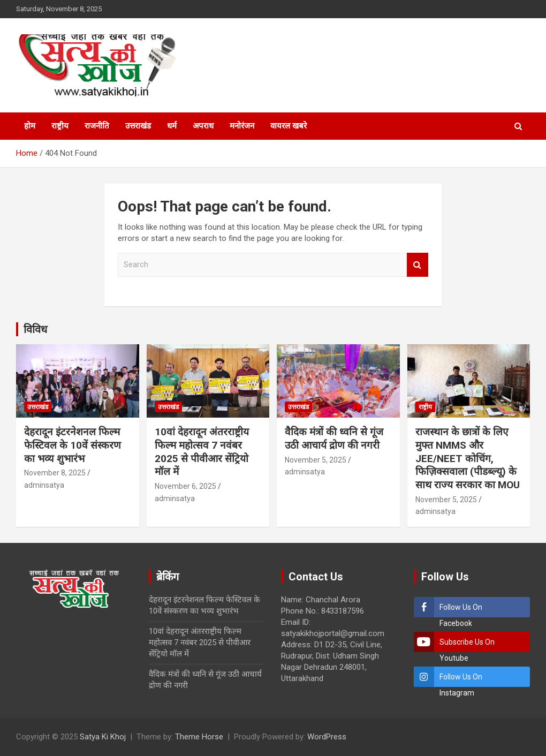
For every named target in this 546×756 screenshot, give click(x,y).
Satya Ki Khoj (103, 737)
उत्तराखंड (138, 126)
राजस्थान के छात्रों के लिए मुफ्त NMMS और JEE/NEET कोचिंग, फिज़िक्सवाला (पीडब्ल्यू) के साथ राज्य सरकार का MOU (468, 458)
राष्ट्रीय (60, 126)
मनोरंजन (242, 126)
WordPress (327, 737)
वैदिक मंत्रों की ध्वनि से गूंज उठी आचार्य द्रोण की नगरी (334, 439)
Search (418, 265)
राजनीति (97, 126)
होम (30, 126)
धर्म (172, 126)
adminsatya (44, 485)
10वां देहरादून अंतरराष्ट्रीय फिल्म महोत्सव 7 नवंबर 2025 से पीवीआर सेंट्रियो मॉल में (202, 452)
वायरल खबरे (289, 126)
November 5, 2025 (316, 460)
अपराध (203, 126)
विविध (35, 329)
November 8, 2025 (55, 473)
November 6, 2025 (185, 486)
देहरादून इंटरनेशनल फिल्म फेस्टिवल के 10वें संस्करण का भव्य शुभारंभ (73, 445)
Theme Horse (199, 737)
